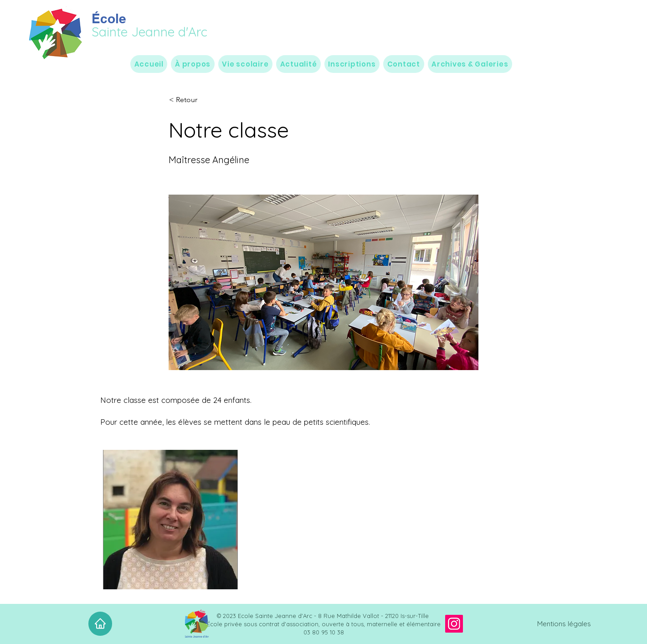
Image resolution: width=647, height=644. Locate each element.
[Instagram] (454, 624)
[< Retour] (199, 100)
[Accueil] (100, 624)
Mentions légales (564, 624)
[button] (193, 64)
